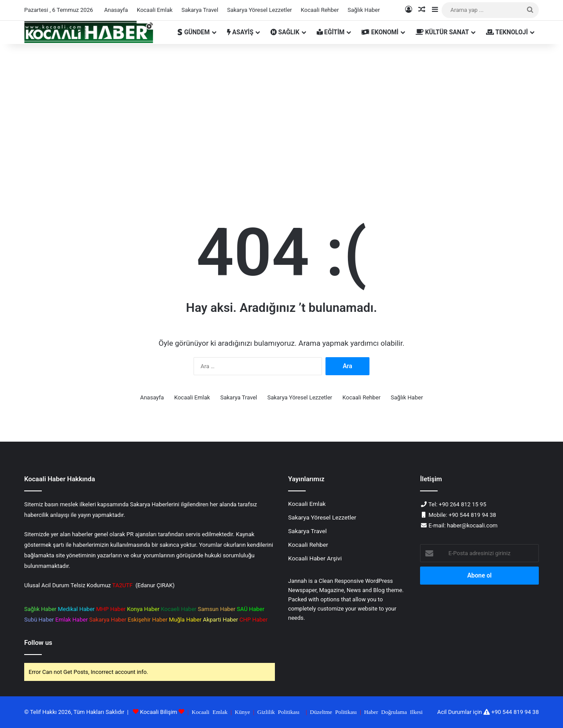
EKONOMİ (380, 32)
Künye (243, 712)
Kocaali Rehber (320, 10)
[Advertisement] (281, 119)
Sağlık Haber (364, 10)
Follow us (38, 643)
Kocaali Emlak (155, 10)
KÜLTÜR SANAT (442, 32)
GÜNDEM (194, 32)
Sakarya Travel (200, 10)
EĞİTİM (331, 32)
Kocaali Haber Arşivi (315, 558)
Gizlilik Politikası (278, 712)
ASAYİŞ (240, 32)
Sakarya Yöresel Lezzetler (260, 10)
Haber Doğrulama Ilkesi (393, 712)
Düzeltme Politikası (334, 712)
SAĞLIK (285, 32)
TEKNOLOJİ (507, 32)
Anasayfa (116, 10)
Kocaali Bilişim (159, 712)
